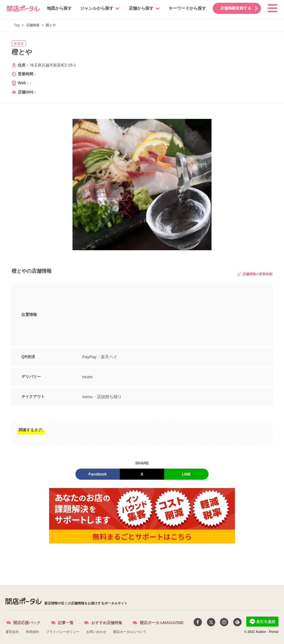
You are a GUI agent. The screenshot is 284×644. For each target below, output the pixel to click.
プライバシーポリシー (63, 632)
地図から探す (56, 8)
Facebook (97, 474)
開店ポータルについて (130, 632)
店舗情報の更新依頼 (255, 274)
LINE (186, 474)
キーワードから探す (184, 8)
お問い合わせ (96, 632)
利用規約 (32, 632)
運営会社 (12, 632)
